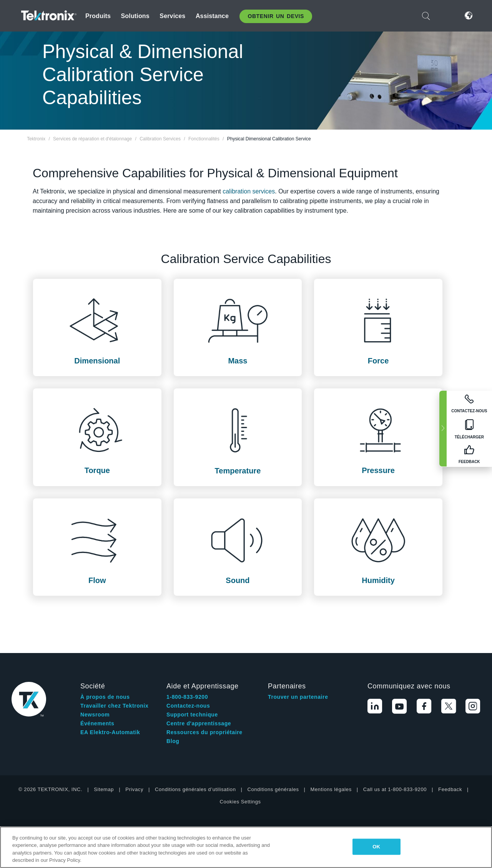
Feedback (450, 753)
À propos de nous (105, 661)
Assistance (212, 16)
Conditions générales (273, 753)
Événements (97, 687)
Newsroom (95, 678)
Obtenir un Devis (276, 16)
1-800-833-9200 (187, 661)
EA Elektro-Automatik (110, 696)
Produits (98, 16)
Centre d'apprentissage (199, 687)
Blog (173, 705)
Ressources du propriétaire (204, 696)
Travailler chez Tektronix (114, 670)
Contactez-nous (188, 670)
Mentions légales (331, 753)
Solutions (135, 16)
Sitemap (104, 753)
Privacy (134, 753)
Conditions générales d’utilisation (195, 753)
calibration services (249, 191)
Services (172, 16)
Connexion (445, 16)
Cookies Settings (240, 766)
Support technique (192, 678)
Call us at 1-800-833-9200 (395, 753)
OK (376, 847)
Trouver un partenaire (298, 661)
